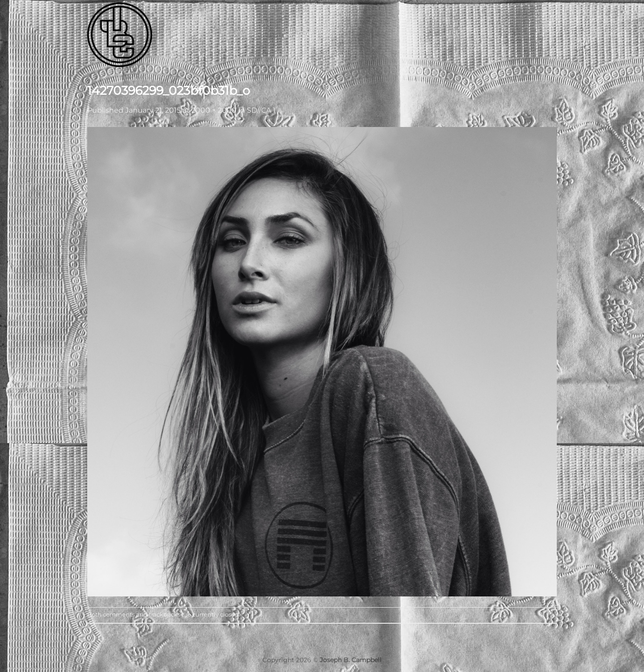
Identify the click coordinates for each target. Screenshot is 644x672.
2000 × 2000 (214, 110)
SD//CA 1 (261, 110)
